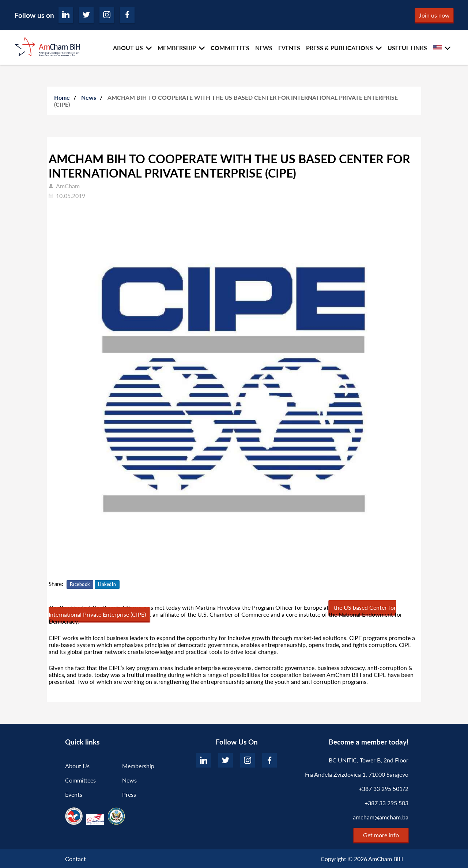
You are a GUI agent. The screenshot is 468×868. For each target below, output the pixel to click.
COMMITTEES (230, 48)
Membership (138, 766)
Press (129, 794)
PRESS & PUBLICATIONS (339, 48)
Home (62, 97)
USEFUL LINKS (407, 48)
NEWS (264, 48)
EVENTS (289, 48)
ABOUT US (128, 48)
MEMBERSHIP (177, 48)
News (89, 97)
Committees (80, 780)
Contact (76, 859)
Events (74, 794)
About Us (77, 766)
